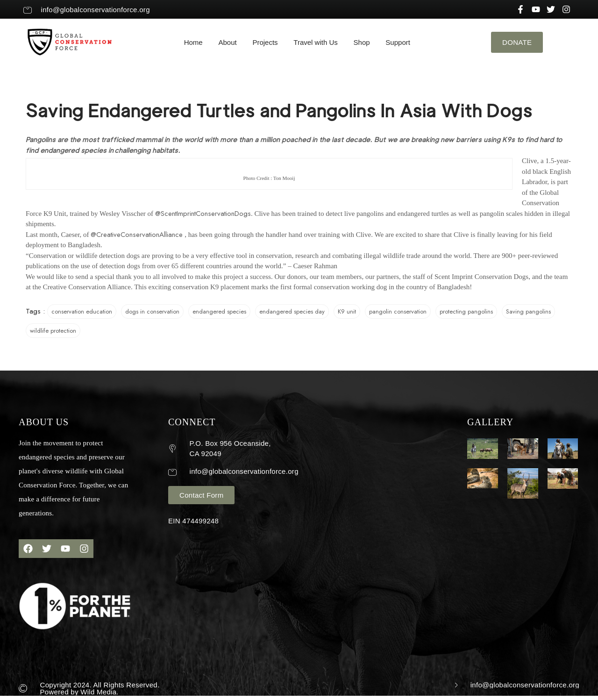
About (227, 42)
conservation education (82, 311)
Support (398, 42)
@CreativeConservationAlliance (137, 235)
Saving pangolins (528, 311)
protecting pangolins (466, 311)
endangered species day (292, 311)
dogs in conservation (152, 311)
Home (193, 42)
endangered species (219, 311)
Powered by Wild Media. (79, 692)
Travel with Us (315, 42)
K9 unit (347, 311)
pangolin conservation (398, 311)
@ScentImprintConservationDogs (203, 214)
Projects (265, 42)
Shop (362, 42)
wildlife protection (53, 331)
